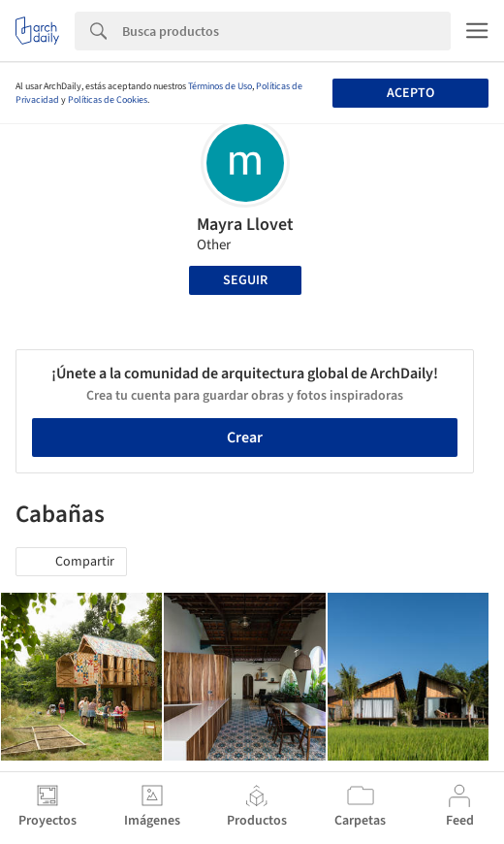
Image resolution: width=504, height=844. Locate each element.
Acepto (410, 93)
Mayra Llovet (245, 225)
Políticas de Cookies (108, 100)
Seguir (245, 280)
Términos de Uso (220, 86)
